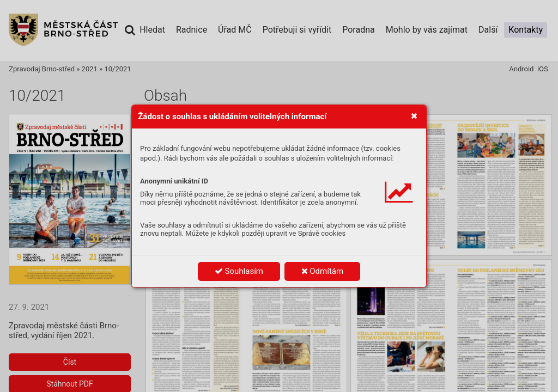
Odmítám (323, 271)
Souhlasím (239, 271)
